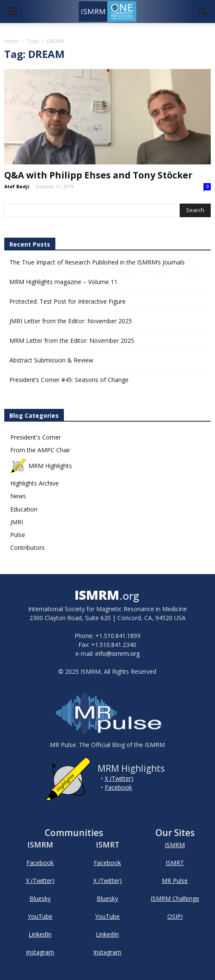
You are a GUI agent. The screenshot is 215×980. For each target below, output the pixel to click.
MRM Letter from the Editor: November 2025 (72, 341)
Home (12, 41)
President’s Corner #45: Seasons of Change (69, 380)
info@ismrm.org (118, 654)
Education (24, 509)
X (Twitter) (119, 778)
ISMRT (175, 863)
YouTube (40, 916)
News (18, 496)
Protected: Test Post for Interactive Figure (67, 301)
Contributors (27, 547)
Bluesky (40, 898)
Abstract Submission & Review (51, 360)
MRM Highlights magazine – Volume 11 (63, 282)
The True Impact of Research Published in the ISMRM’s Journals (97, 262)
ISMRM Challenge (175, 898)
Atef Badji (17, 186)
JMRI (17, 522)
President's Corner (36, 437)
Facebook (118, 787)
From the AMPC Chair (40, 450)
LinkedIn (40, 934)
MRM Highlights (41, 466)
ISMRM (175, 845)
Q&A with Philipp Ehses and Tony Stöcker (98, 175)
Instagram (40, 952)
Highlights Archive (34, 483)
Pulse (18, 535)
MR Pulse (175, 881)
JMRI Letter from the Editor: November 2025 (71, 321)
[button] (203, 11)
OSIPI (175, 916)
